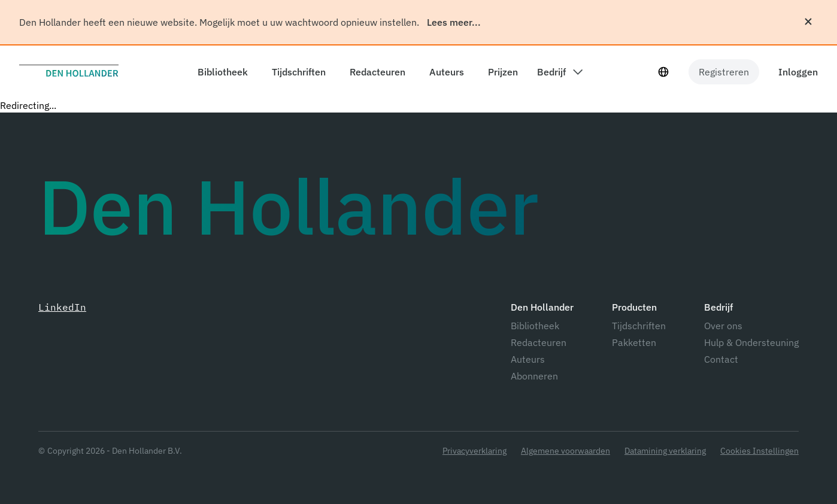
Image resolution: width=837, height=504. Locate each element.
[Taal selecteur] (663, 72)
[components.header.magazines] (296, 72)
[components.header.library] (220, 72)
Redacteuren (539, 342)
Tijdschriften (639, 326)
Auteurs (528, 359)
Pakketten (634, 342)
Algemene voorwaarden (565, 451)
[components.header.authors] (444, 72)
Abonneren (534, 376)
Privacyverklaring (474, 451)
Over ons (723, 326)
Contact (721, 359)
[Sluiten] (808, 22)
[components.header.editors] (375, 72)
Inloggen (798, 72)
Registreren (724, 72)
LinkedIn (62, 307)
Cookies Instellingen (759, 451)
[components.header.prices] (501, 72)
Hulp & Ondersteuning (751, 342)
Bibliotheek (535, 326)
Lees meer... (454, 22)
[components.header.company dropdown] (560, 72)
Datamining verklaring (665, 451)
